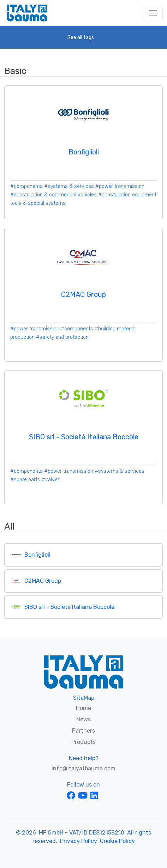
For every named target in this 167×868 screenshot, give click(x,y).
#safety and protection (62, 337)
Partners (83, 731)
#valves (51, 480)
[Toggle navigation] (153, 13)
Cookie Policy (117, 841)
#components (26, 186)
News (83, 719)
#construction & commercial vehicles (53, 195)
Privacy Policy (79, 841)
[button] (83, 37)
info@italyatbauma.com (83, 768)
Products (83, 742)
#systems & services (69, 186)
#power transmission (120, 186)
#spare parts (25, 480)
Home (83, 708)
